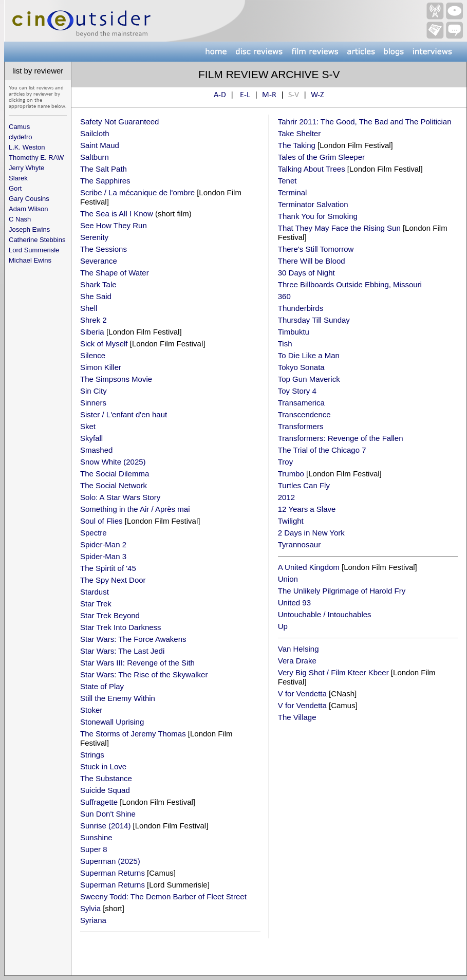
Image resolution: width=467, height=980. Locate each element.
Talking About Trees (312, 169)
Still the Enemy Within (118, 698)
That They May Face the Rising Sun (339, 228)
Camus (19, 127)
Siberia (92, 332)
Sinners (93, 403)
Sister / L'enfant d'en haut (124, 414)
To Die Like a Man (309, 355)
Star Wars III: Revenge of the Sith (137, 663)
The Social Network (114, 485)
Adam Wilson (29, 209)
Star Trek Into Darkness (121, 627)
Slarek (18, 178)
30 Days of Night (306, 273)
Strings (92, 755)
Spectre (94, 533)
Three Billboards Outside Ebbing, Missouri (350, 284)
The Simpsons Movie (116, 379)
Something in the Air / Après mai (135, 509)
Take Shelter (299, 133)
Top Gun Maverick (309, 379)
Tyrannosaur (299, 544)
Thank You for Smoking (318, 216)
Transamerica (301, 403)
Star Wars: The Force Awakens (133, 639)
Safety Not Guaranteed (119, 122)
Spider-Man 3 (103, 556)
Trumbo (291, 474)
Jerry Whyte (26, 168)
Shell (89, 308)
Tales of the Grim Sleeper (321, 157)
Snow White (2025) (113, 462)
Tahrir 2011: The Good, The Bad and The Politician (365, 122)
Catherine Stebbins (37, 240)
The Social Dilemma (115, 474)
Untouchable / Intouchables (325, 614)
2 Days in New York (311, 533)
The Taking (297, 145)
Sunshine (96, 837)
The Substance (106, 778)
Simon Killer (101, 367)
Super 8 (94, 849)
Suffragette (99, 802)
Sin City (94, 391)
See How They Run (114, 225)
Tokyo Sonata (301, 367)
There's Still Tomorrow (316, 249)
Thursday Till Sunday (314, 320)
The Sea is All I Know (117, 214)
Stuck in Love (103, 766)
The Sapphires (105, 181)
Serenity (94, 237)
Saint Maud (100, 145)
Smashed (96, 450)
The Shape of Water (115, 273)
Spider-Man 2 (103, 544)
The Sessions (104, 249)
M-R (269, 95)
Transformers (301, 426)
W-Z (317, 95)
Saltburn (95, 157)
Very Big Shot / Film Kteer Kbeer (333, 672)
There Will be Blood (312, 261)
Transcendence (304, 414)
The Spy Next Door (113, 580)
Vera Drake (297, 661)
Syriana (93, 920)
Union (288, 579)
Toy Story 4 (297, 391)
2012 (286, 497)
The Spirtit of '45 (108, 568)
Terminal (293, 192)
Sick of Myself (104, 344)
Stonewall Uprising (112, 722)
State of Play (102, 686)
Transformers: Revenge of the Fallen (341, 438)
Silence (93, 355)
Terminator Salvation (313, 204)
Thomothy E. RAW (36, 158)
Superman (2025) (110, 861)
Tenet (287, 181)
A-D (220, 95)
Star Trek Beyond (110, 615)
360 (284, 296)
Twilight (291, 521)
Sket (88, 426)
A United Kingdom (309, 567)
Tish (285, 344)
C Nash (20, 219)
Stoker (91, 710)
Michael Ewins (30, 260)
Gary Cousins (29, 199)
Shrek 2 (94, 320)
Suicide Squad (105, 790)
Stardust (95, 592)
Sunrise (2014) (105, 826)
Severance (99, 261)
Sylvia (90, 908)
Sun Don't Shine (108, 814)
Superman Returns (113, 873)
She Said (96, 296)
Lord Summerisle (34, 250)
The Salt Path (104, 169)
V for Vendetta (302, 694)
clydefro (21, 137)
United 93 (294, 603)
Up (283, 626)
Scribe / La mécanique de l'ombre (137, 192)
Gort (15, 188)
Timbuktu (294, 332)
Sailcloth (95, 133)
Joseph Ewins (29, 229)
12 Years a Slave (307, 509)
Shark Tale (98, 284)
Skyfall (91, 438)
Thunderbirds (301, 308)
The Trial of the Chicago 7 (322, 450)
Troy (285, 462)
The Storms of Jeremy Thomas (133, 734)
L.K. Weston (27, 147)
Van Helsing (298, 649)
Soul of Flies (101, 521)
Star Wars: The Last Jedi (122, 651)
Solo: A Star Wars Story (120, 497)
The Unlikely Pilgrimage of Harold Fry (342, 591)
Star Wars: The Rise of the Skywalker (144, 674)
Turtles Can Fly (304, 485)
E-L (245, 95)
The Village (297, 717)
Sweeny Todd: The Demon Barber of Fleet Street (163, 896)
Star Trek (96, 604)
